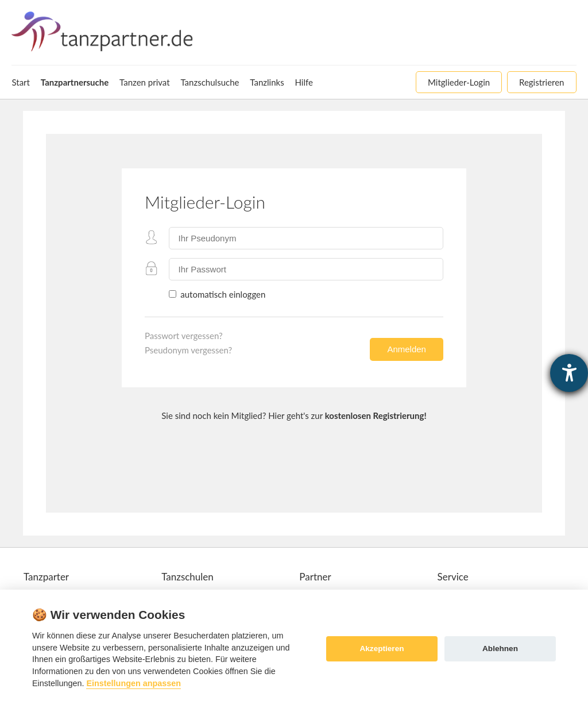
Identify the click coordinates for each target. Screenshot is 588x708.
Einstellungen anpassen (134, 683)
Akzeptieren (382, 649)
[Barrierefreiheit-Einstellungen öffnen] (569, 373)
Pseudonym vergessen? (188, 350)
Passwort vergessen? (184, 336)
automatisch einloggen (222, 294)
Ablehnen (500, 649)
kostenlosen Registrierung (375, 415)
